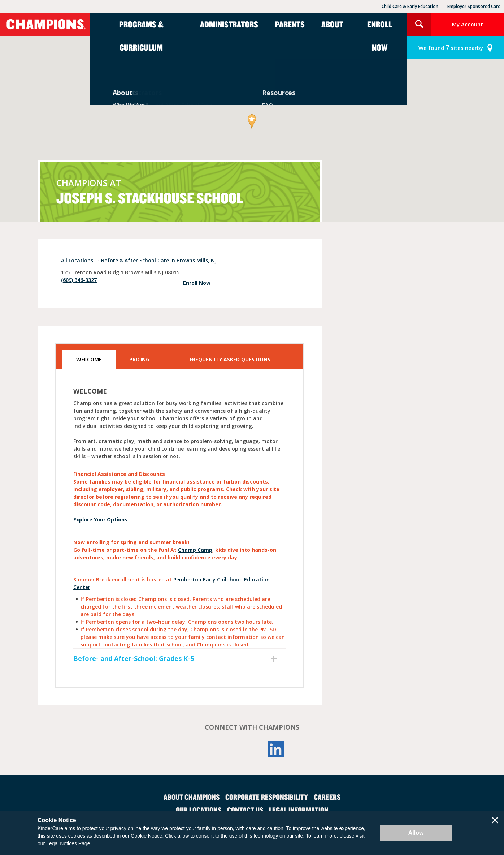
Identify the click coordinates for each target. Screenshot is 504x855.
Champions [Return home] (45, 24)
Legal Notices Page (68, 843)
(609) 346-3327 (79, 280)
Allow (416, 833)
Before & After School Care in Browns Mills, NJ (159, 260)
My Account (468, 24)
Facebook (228, 749)
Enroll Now (380, 36)
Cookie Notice (146, 836)
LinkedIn (276, 749)
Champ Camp (195, 550)
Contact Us (245, 810)
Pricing (139, 359)
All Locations (77, 260)
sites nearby (451, 48)
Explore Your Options (100, 519)
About (332, 24)
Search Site (419, 24)
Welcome (89, 359)
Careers (327, 797)
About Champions (192, 797)
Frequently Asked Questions (230, 359)
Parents (290, 24)
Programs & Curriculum (141, 36)
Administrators (229, 24)
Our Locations (199, 810)
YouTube (252, 749)
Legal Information (299, 810)
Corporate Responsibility (267, 797)
